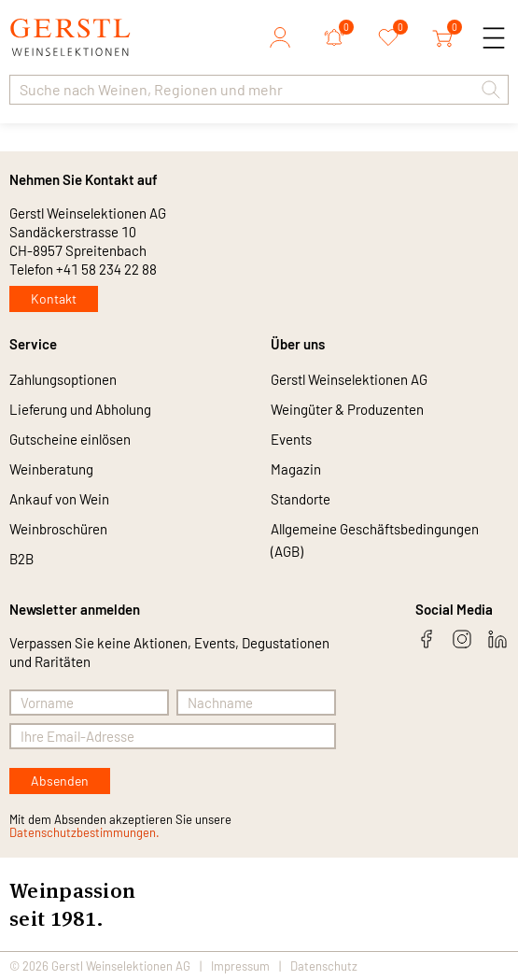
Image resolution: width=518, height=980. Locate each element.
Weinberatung (51, 469)
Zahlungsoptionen (63, 379)
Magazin (296, 469)
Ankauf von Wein (59, 499)
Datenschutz (324, 966)
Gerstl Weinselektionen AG (349, 379)
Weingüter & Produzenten (347, 409)
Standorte (301, 499)
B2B (21, 559)
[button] (491, 90)
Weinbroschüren (58, 529)
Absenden (60, 781)
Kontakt (54, 298)
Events (291, 439)
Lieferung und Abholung (80, 409)
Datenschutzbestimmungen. (84, 832)
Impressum (240, 966)
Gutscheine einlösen (70, 439)
